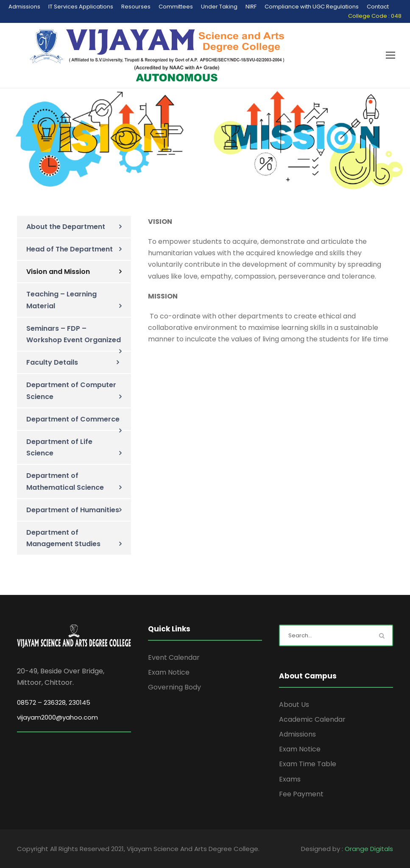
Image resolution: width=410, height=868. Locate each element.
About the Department (66, 227)
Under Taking (219, 7)
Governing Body (174, 687)
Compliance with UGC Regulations (312, 7)
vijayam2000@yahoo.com (57, 717)
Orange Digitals (369, 849)
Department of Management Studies (63, 538)
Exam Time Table (308, 764)
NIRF (251, 7)
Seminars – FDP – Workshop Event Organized (74, 334)
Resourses (136, 7)
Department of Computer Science (71, 391)
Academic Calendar (312, 719)
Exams (290, 779)
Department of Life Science (59, 447)
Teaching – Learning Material (61, 300)
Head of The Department (70, 249)
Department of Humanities (73, 510)
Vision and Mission (58, 272)
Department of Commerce (73, 419)
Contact (378, 7)
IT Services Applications (81, 7)
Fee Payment (301, 794)
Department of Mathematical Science (65, 481)
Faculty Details (52, 362)
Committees (176, 7)
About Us (294, 705)
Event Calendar (174, 657)
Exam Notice (169, 672)
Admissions (24, 7)
